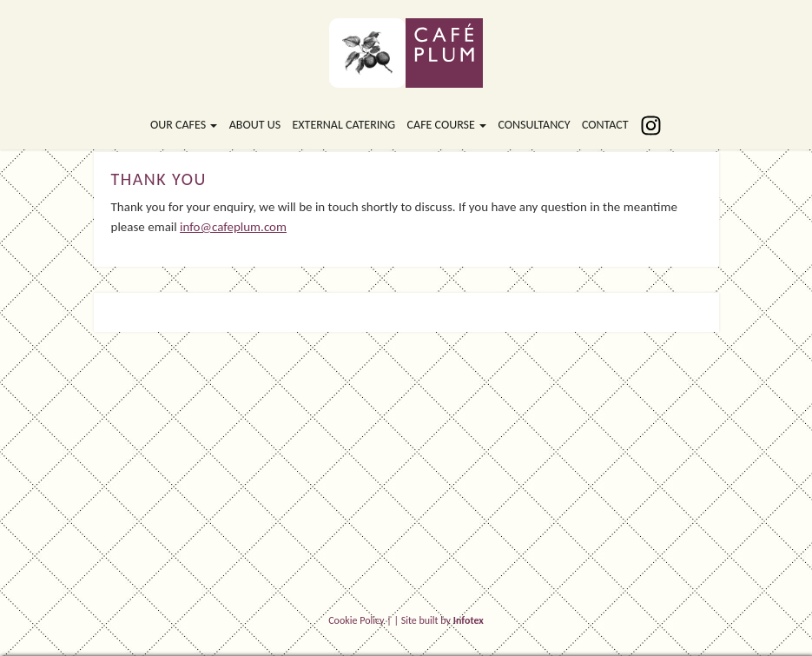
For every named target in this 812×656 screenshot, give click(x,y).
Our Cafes (184, 125)
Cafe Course (447, 125)
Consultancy (534, 125)
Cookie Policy (356, 620)
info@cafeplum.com (233, 227)
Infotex (469, 620)
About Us (255, 125)
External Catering (343, 125)
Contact (605, 125)
